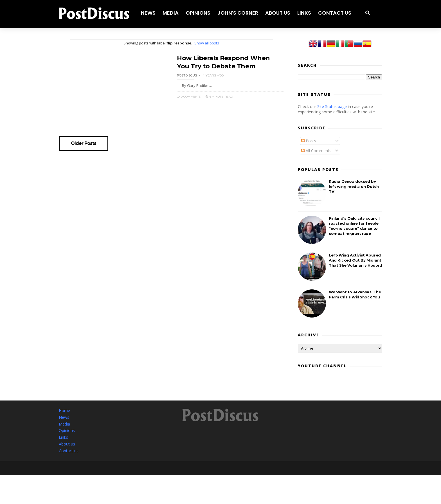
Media (171, 13)
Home (64, 410)
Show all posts (207, 43)
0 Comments (189, 97)
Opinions (198, 13)
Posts (309, 141)
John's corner (238, 13)
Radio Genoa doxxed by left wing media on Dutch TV (354, 186)
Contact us (335, 13)
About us (278, 13)
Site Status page (332, 106)
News (148, 13)
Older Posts (84, 143)
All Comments (316, 151)
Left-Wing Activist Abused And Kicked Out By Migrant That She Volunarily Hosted (355, 260)
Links (304, 13)
